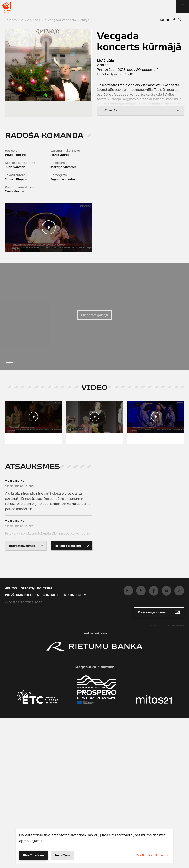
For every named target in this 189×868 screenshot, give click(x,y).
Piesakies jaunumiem (159, 612)
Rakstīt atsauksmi (72, 546)
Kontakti (51, 595)
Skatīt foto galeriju (95, 315)
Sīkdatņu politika (37, 588)
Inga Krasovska (63, 179)
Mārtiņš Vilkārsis (63, 167)
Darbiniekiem (74, 595)
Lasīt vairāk (140, 110)
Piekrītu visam (33, 856)
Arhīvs (11, 588)
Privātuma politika (22, 595)
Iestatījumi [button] (63, 856)
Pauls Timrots (16, 155)
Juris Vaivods (15, 167)
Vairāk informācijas (153, 855)
